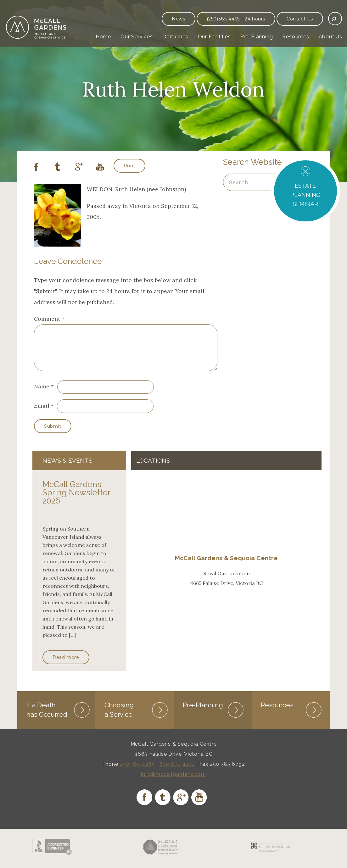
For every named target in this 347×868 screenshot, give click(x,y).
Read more (66, 665)
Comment (49, 319)
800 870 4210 (177, 771)
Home (103, 37)
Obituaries (175, 37)
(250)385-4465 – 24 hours (236, 19)
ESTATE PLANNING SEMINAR (305, 195)
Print (129, 166)
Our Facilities (214, 37)
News (178, 19)
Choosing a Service (119, 717)
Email (42, 413)
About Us (330, 37)
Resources (296, 37)
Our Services (137, 37)
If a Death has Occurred (47, 717)
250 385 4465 (137, 771)
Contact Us (300, 19)
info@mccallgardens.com (173, 781)
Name (42, 394)
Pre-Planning (257, 37)
